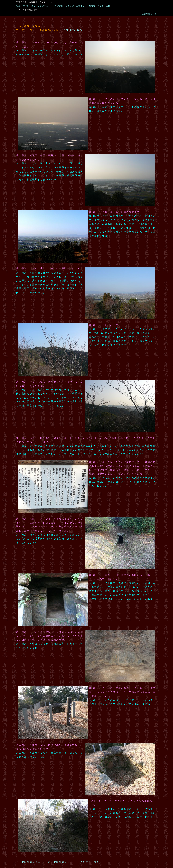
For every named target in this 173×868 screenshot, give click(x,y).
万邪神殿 (59, 6)
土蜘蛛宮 (70, 6)
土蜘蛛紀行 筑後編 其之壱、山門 (93, 6)
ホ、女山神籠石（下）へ (63, 862)
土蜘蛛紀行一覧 (149, 14)
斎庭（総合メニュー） (42, 6)
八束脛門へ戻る (73, 30)
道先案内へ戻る (90, 862)
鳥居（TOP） (23, 6)
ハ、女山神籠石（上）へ (31, 862)
